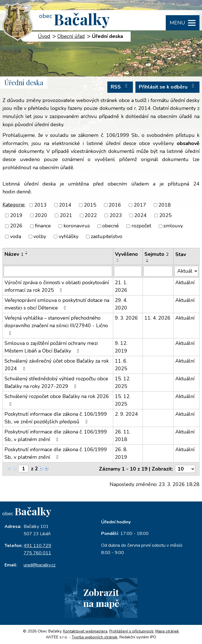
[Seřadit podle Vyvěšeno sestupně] (118, 261)
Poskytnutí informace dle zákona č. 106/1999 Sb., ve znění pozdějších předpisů (56, 418)
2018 (165, 205)
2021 (66, 215)
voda (16, 236)
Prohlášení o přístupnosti (131, 631)
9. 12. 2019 (121, 347)
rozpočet (141, 226)
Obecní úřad (71, 36)
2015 (90, 205)
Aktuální (185, 283)
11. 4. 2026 (157, 318)
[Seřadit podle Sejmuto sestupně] (147, 261)
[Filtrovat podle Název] (58, 271)
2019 (16, 215)
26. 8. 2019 (121, 453)
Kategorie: (14, 205)
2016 (115, 205)
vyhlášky (69, 236)
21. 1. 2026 (121, 286)
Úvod (44, 36)
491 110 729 (37, 546)
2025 (165, 215)
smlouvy (173, 226)
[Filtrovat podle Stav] (186, 271)
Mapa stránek (167, 631)
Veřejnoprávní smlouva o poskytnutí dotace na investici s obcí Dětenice (57, 304)
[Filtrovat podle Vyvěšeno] (128, 271)
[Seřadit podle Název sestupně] (27, 254)
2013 (40, 205)
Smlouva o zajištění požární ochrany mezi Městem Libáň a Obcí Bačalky (51, 347)
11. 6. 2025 (121, 365)
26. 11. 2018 (123, 436)
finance (43, 226)
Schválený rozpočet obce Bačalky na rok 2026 (57, 400)
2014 (65, 205)
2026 (16, 226)
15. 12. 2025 (123, 382)
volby (40, 236)
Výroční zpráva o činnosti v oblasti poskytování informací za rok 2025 (57, 286)
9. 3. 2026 (126, 318)
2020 (41, 215)
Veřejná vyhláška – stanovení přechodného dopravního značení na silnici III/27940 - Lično (56, 325)
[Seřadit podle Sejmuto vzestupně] (147, 259)
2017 (140, 205)
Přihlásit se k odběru (168, 87)
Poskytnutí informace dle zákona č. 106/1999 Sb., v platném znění (56, 436)
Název (14, 254)
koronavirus (77, 226)
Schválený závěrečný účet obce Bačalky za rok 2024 (57, 365)
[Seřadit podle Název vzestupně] (27, 252)
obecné (111, 226)
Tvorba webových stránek (95, 637)
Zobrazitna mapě (101, 598)
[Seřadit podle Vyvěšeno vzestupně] (118, 259)
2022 (91, 215)
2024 (140, 215)
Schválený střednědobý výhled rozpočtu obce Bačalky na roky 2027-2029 (56, 382)
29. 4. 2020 (121, 304)
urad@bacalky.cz (40, 565)
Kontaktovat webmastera (85, 631)
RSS (120, 87)
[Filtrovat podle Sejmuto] (158, 271)
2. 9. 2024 (126, 414)
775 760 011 (37, 553)
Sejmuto (157, 254)
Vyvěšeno (126, 254)
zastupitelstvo (106, 236)
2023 (116, 215)
